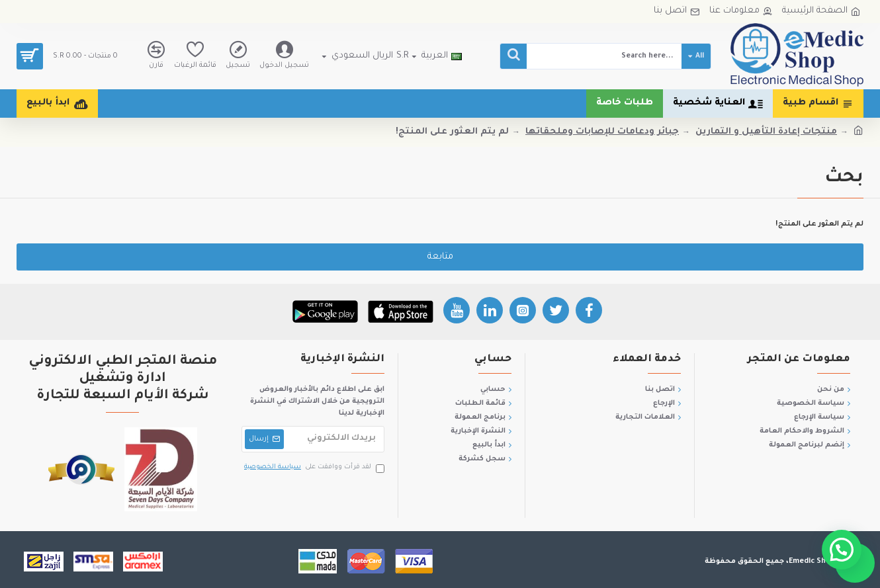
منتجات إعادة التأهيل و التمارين (766, 132)
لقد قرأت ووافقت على (313, 468)
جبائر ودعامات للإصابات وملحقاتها (602, 132)
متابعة (440, 257)
